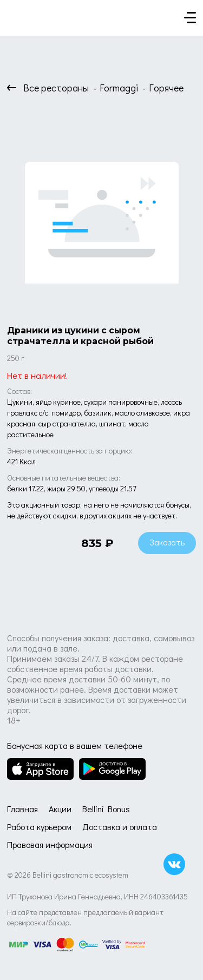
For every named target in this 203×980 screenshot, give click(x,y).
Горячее (166, 88)
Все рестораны (56, 88)
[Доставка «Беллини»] (18, 15)
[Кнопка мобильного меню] (190, 18)
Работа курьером (39, 827)
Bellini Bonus (106, 809)
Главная (22, 809)
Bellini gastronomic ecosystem (80, 875)
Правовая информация (50, 844)
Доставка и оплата (120, 827)
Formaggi (119, 88)
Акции (60, 809)
